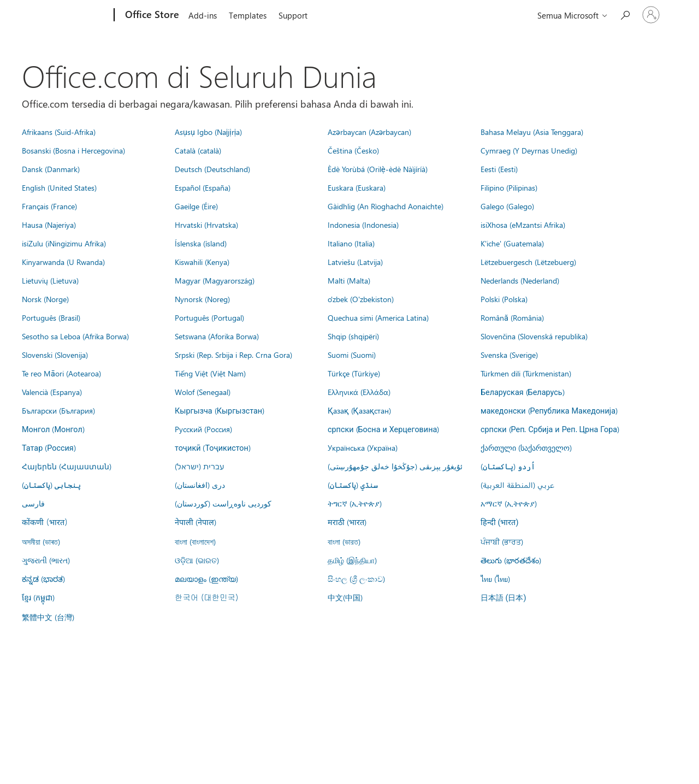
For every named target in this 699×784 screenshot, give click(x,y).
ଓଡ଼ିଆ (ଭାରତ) (197, 560)
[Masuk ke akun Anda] (651, 15)
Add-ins (203, 15)
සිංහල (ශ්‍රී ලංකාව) (356, 579)
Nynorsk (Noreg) (202, 299)
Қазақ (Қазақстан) (359, 410)
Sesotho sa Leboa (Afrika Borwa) (75, 336)
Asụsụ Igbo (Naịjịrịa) (208, 132)
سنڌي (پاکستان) (353, 485)
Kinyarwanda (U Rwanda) (63, 262)
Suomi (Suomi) (352, 355)
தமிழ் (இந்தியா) (352, 560)
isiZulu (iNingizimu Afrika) (64, 243)
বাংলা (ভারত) (344, 541)
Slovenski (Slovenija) (55, 355)
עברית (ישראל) (199, 466)
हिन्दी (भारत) (500, 523)
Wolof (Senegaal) (203, 392)
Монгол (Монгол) (53, 429)
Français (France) (49, 206)
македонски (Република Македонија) (549, 410)
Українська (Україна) (363, 447)
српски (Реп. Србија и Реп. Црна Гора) (550, 429)
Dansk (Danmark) (51, 169)
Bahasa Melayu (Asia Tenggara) (532, 132)
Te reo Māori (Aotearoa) (61, 373)
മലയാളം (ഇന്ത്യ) (206, 579)
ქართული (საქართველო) (526, 447)
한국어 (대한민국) (206, 597)
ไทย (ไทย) (495, 579)
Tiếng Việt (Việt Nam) (210, 373)
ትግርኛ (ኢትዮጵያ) (355, 503)
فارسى (33, 503)
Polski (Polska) (504, 299)
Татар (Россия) (49, 447)
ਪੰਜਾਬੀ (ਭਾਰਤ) (502, 541)
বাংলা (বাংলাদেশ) (195, 541)
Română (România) (512, 317)
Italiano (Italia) (351, 243)
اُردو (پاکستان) (508, 466)
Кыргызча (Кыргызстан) (220, 410)
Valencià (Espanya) (52, 392)
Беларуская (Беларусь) (523, 392)
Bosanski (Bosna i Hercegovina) (73, 150)
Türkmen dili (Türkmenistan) (526, 373)
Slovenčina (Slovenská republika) (534, 336)
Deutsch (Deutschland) (212, 169)
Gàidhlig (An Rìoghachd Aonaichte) (386, 206)
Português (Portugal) (209, 317)
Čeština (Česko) (353, 150)
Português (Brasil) (51, 317)
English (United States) (59, 187)
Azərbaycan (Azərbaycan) (369, 132)
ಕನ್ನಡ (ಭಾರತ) (43, 579)
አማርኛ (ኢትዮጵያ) (509, 503)
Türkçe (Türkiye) (354, 373)
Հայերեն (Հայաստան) (67, 466)
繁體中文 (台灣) (48, 617)
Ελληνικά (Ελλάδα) (359, 392)
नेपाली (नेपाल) (196, 522)
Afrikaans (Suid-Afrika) (59, 132)
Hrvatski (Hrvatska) (206, 225)
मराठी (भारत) (347, 522)
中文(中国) (345, 597)
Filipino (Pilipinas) (509, 187)
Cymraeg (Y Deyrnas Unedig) (529, 150)
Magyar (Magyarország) (215, 280)
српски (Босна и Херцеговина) (383, 429)
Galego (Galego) (507, 206)
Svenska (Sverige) (509, 355)
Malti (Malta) (349, 280)
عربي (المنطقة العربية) (517, 485)
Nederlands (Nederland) (520, 280)
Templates (248, 15)
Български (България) (58, 410)
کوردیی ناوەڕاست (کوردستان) (223, 503)
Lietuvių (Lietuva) (50, 280)
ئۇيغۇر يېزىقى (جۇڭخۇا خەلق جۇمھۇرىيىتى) (395, 466)
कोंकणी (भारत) (45, 522)
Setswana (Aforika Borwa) (217, 336)
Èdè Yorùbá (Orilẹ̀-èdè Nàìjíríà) (378, 169)
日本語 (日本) (503, 598)
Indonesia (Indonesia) (363, 225)
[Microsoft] (72, 15)
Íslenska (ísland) (201, 243)
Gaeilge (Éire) (196, 206)
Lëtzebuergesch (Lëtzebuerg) (528, 262)
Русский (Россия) (203, 429)
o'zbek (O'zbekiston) (361, 299)
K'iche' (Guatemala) (512, 243)
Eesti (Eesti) (499, 169)
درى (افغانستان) (200, 485)
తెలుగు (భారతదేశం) (511, 560)
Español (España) (203, 187)
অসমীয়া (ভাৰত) (41, 541)
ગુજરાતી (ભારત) (46, 560)
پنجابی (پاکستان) (51, 485)
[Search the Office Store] (625, 14)
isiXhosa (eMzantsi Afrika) (523, 225)
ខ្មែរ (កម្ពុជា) (38, 597)
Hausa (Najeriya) (49, 225)
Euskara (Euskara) (357, 187)
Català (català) (198, 150)
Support (293, 15)
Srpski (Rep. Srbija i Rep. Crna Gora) (233, 355)
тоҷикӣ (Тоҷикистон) (213, 447)
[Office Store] (151, 15)
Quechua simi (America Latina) (378, 317)
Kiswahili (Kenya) (202, 262)
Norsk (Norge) (45, 299)
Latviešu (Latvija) (355, 262)
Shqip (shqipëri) (353, 336)
